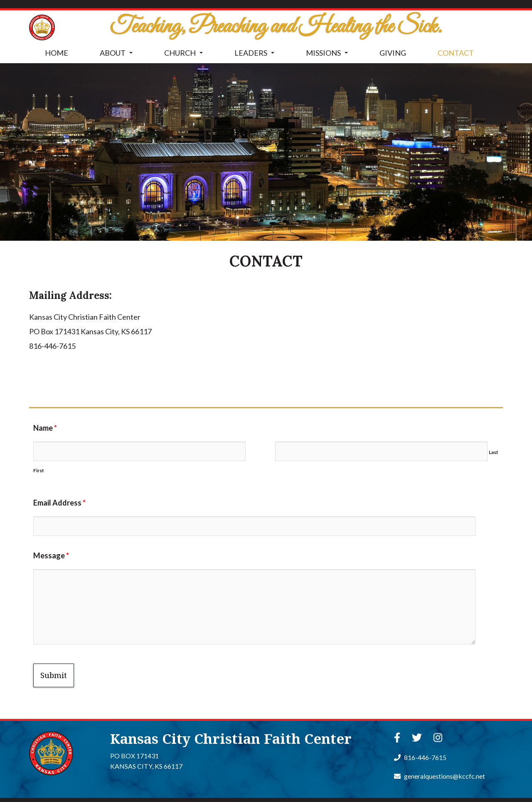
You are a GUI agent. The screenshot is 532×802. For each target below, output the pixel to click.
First (39, 470)
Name (45, 428)
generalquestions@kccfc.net (440, 776)
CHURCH (185, 55)
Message (51, 555)
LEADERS (256, 55)
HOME (57, 53)
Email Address (59, 503)
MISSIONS (329, 55)
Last (494, 452)
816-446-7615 (420, 757)
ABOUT (118, 55)
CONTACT (456, 53)
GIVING (393, 53)
